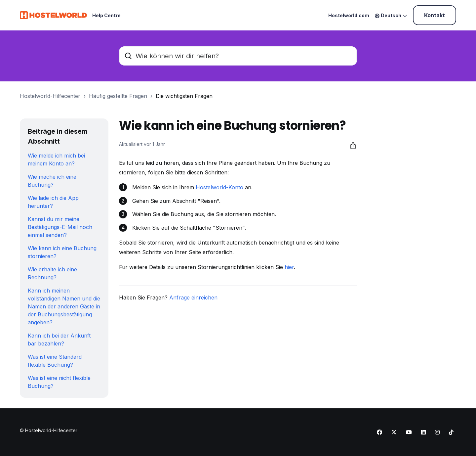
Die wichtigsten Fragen (184, 96)
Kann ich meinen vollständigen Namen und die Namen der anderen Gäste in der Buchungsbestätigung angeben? (64, 306)
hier (289, 267)
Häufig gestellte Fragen (118, 96)
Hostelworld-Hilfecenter (50, 96)
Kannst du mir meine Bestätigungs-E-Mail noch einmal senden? (60, 227)
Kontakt (435, 15)
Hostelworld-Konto (219, 187)
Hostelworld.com (349, 15)
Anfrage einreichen (193, 297)
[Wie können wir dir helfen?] (238, 56)
